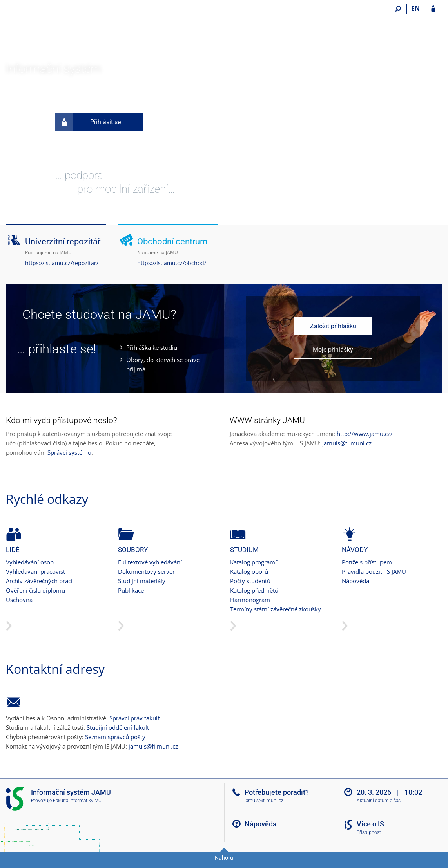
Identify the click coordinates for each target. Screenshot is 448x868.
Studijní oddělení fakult (118, 727)
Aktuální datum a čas (379, 801)
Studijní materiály (142, 581)
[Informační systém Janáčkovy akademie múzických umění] (50, 32)
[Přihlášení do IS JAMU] (433, 9)
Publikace (131, 590)
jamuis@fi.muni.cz (347, 443)
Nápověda (355, 581)
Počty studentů (250, 581)
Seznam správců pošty (115, 737)
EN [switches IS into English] (415, 8)
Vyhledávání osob (30, 562)
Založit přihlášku (333, 326)
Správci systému (69, 452)
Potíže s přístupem (367, 562)
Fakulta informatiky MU (77, 801)
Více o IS (370, 824)
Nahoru (224, 858)
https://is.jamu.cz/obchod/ (172, 263)
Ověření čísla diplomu (35, 590)
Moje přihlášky (333, 350)
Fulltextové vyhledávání (150, 562)
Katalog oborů (249, 571)
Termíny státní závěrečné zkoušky (276, 609)
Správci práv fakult (134, 718)
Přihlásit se (88, 122)
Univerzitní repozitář (63, 241)
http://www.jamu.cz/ (365, 434)
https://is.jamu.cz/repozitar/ (62, 263)
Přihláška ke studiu (152, 347)
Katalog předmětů (254, 590)
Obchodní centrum (172, 241)
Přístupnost (369, 832)
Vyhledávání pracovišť (35, 571)
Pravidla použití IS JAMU (374, 571)
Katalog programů (254, 562)
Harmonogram (250, 600)
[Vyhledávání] (398, 9)
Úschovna (19, 600)
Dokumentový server (146, 571)
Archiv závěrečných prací (39, 581)
